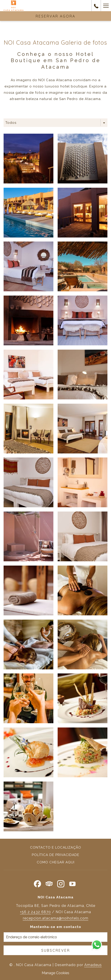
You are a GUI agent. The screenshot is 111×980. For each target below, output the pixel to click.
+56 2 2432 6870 (35, 912)
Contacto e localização (56, 847)
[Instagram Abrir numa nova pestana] (61, 883)
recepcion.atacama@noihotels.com (56, 918)
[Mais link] (106, 6)
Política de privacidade (56, 855)
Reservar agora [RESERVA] (55, 16)
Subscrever (56, 950)
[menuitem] (55, 848)
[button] (28, 159)
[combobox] (55, 123)
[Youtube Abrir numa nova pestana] (72, 883)
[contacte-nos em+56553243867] (96, 5)
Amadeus (93, 965)
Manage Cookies (55, 973)
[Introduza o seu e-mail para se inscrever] (55, 937)
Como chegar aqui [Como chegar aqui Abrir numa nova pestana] (56, 862)
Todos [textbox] (11, 123)
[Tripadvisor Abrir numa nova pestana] (49, 883)
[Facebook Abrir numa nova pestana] (37, 883)
